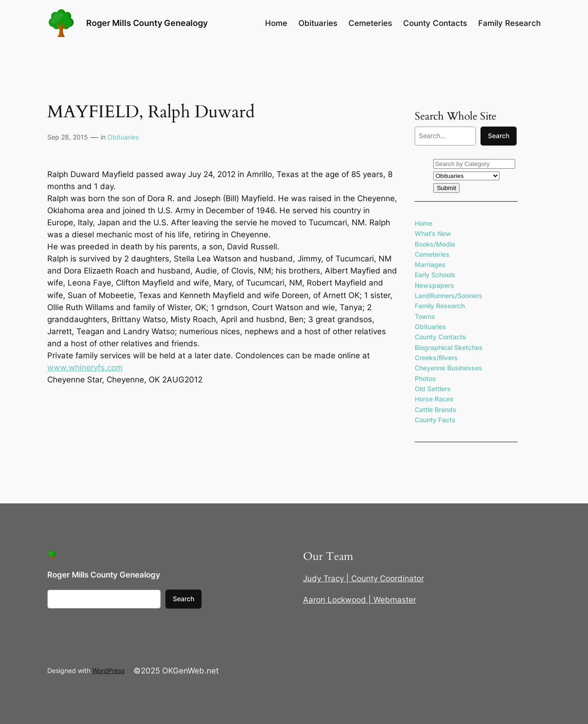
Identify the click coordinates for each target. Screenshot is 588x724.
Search (499, 136)
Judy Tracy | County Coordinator (364, 578)
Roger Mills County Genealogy (147, 23)
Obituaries (123, 137)
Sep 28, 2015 (68, 137)
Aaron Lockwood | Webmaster (360, 600)
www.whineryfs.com (85, 368)
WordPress (108, 670)
